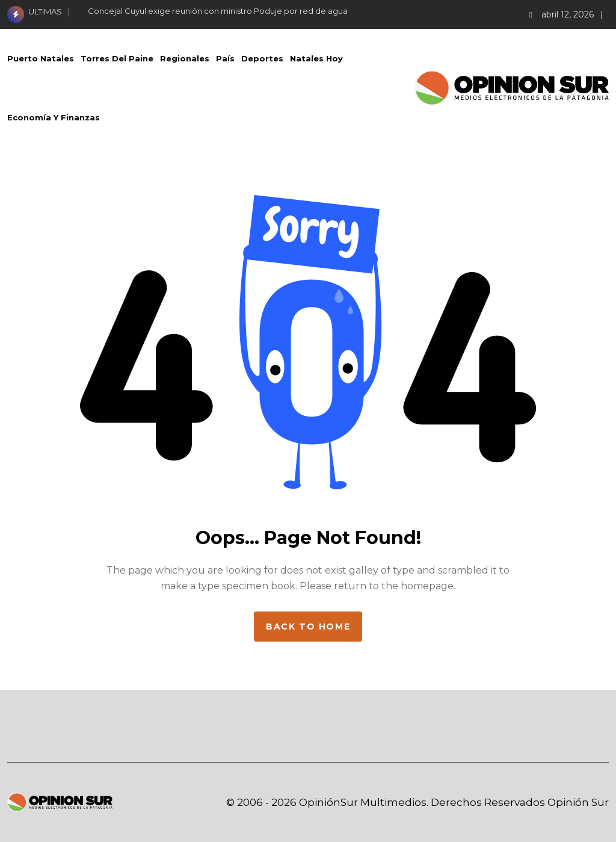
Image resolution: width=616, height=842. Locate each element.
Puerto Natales (41, 58)
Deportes (262, 58)
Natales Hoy (316, 58)
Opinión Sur (578, 802)
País (225, 58)
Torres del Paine (117, 58)
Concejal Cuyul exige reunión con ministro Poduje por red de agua (218, 11)
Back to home (308, 627)
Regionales (185, 58)
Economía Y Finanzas (54, 117)
